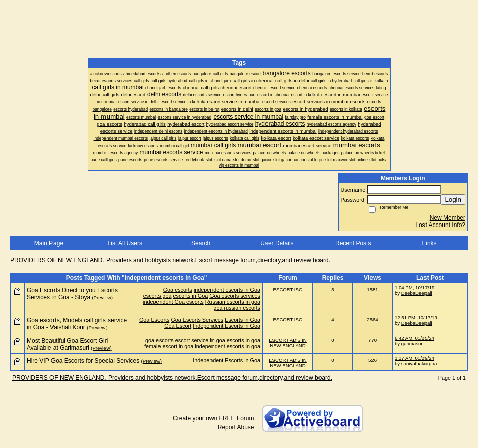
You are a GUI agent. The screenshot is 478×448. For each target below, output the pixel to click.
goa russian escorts (237, 308)
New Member (447, 218)
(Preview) (102, 297)
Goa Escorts (154, 320)
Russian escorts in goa (233, 302)
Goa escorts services (235, 296)
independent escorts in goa (228, 346)
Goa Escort (178, 326)
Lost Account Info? (440, 225)
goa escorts (160, 340)
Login (453, 200)
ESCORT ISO (288, 289)
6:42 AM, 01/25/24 (414, 338)
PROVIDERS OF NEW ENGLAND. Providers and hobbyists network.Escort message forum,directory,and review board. (170, 260)
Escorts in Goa (243, 320)
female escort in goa (169, 346)
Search (201, 243)
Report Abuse (236, 427)
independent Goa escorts (173, 302)
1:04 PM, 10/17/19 (414, 287)
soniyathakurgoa (419, 363)
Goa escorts (178, 290)
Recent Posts (353, 243)
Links (430, 243)
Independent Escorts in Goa (227, 326)
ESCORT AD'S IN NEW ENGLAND (288, 343)
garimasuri (413, 343)
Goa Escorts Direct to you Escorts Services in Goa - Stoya (72, 294)
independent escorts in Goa (227, 290)
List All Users (125, 243)
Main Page (49, 243)
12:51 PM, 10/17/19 (416, 318)
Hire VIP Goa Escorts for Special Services (83, 361)
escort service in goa (200, 340)
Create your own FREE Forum (213, 418)
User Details (277, 243)
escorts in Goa (191, 296)
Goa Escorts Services (197, 320)
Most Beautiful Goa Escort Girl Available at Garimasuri (67, 344)
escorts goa (157, 296)
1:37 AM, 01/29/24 (414, 358)
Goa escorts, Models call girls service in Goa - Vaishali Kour (77, 324)
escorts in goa (244, 340)
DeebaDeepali (417, 293)
